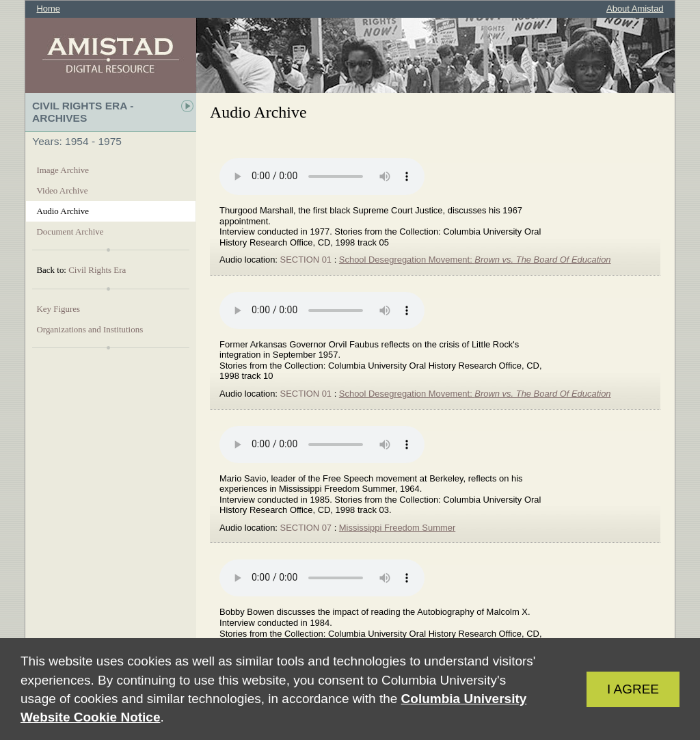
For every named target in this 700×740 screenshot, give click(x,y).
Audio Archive (63, 211)
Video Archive (62, 190)
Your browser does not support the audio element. (322, 176)
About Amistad (635, 9)
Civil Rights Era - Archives (83, 112)
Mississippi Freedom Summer (397, 528)
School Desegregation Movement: (475, 260)
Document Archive (70, 232)
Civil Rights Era (97, 270)
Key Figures (58, 309)
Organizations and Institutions (90, 329)
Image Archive (63, 170)
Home (48, 9)
